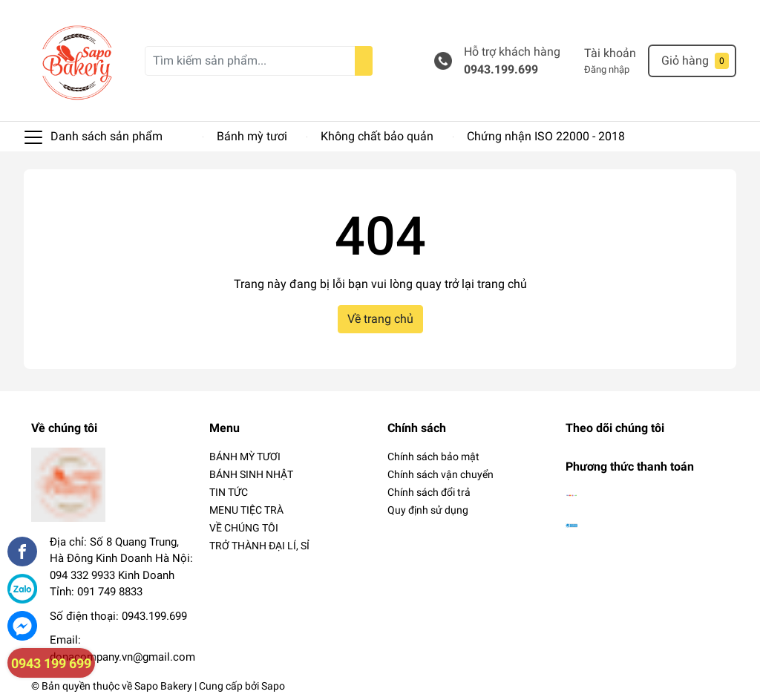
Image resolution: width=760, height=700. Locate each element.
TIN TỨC (229, 492)
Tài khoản (610, 53)
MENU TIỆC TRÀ (246, 510)
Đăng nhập (607, 69)
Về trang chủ (380, 319)
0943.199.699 (501, 69)
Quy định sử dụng (428, 510)
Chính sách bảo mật (433, 457)
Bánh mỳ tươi (252, 136)
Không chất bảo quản (377, 136)
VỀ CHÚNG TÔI (244, 528)
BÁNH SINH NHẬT (251, 474)
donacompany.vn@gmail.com (122, 657)
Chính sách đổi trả (429, 492)
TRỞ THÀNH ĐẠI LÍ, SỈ (259, 546)
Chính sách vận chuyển (440, 474)
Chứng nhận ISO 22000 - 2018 (546, 136)
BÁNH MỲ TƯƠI (245, 457)
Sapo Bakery (163, 686)
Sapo (273, 686)
